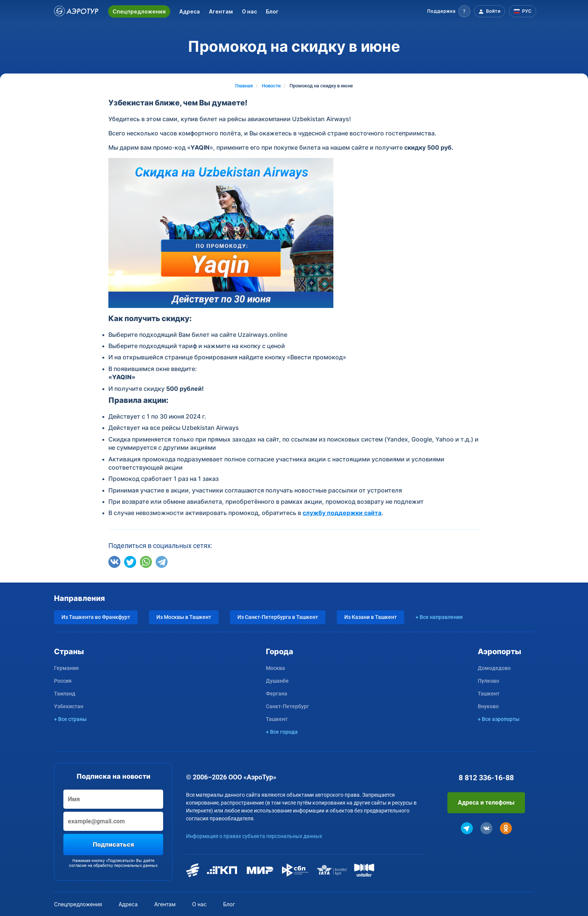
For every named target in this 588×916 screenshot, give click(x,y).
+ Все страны (70, 719)
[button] (449, 11)
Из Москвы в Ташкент (184, 617)
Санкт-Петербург (287, 706)
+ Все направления (439, 617)
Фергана (277, 694)
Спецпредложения (139, 11)
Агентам (221, 11)
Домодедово (494, 668)
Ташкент (277, 719)
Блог (272, 11)
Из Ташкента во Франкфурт (96, 617)
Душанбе (277, 681)
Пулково (488, 681)
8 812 (486, 778)
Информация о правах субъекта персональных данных (254, 836)
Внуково (488, 706)
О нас (249, 11)
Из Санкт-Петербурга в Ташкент (278, 617)
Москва (275, 668)
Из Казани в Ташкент (370, 617)
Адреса (190, 11)
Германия (66, 668)
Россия (63, 681)
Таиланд (65, 694)
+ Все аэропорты (499, 719)
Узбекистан (69, 706)
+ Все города (282, 732)
